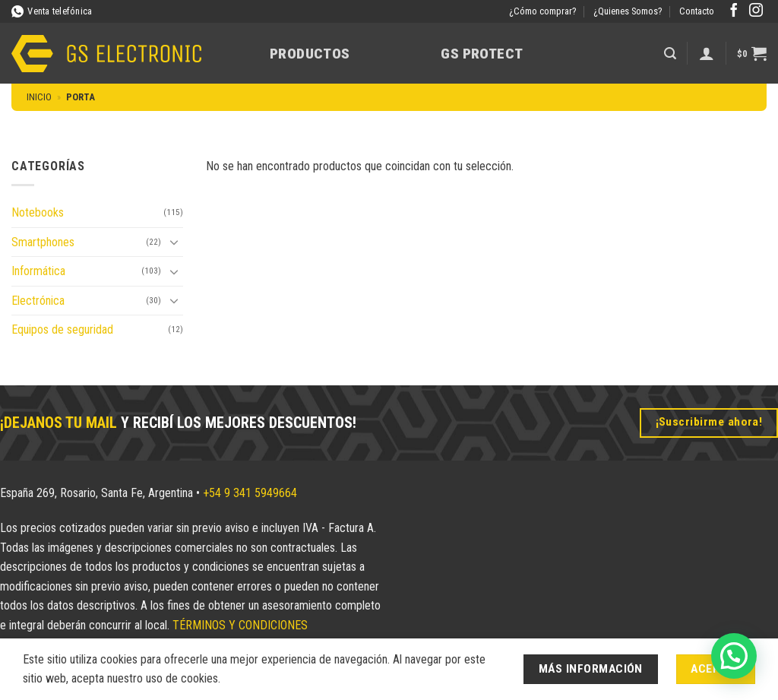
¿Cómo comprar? (543, 11)
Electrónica (38, 301)
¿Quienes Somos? (628, 11)
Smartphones (43, 242)
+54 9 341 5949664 (250, 493)
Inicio (39, 97)
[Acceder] (707, 53)
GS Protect (482, 54)
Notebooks (38, 212)
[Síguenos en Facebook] (734, 11)
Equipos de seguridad (62, 329)
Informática (38, 271)
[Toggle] (174, 242)
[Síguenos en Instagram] (756, 11)
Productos (310, 54)
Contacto (697, 11)
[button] (670, 54)
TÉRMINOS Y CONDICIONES (240, 625)
